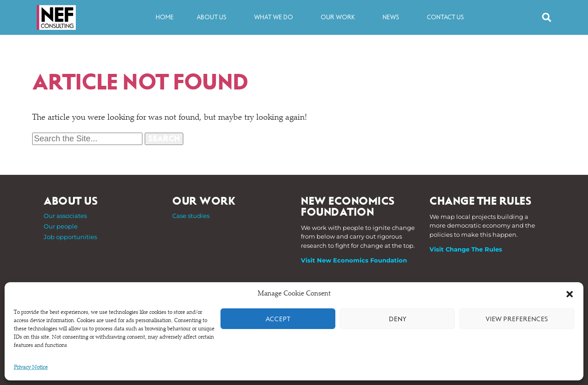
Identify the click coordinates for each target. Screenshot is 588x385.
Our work (340, 17)
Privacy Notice (31, 368)
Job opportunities (70, 237)
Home (165, 17)
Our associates (65, 216)
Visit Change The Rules (466, 249)
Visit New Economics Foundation (354, 260)
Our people (61, 226)
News (393, 17)
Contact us (445, 17)
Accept (278, 319)
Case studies (191, 216)
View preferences (517, 319)
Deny (398, 319)
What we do (276, 17)
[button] (570, 294)
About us (214, 17)
